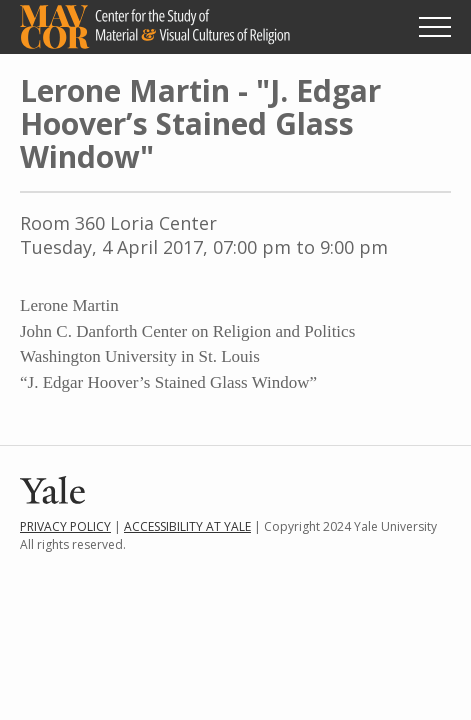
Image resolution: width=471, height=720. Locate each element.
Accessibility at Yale (187, 526)
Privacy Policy (65, 526)
